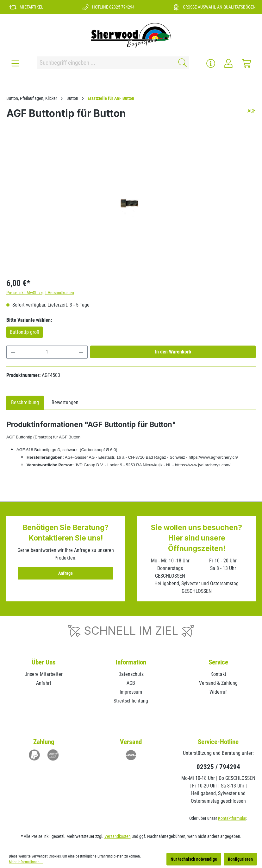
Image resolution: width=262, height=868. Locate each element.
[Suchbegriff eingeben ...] (105, 63)
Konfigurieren (240, 859)
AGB (131, 683)
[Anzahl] (47, 352)
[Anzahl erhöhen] (81, 352)
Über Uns (44, 662)
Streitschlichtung (131, 701)
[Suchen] (181, 63)
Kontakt (218, 674)
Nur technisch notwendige (194, 859)
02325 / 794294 (218, 767)
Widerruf (218, 692)
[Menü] (15, 63)
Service (218, 662)
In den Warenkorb (173, 352)
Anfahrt (44, 683)
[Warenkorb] (246, 63)
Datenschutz (131, 674)
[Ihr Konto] (228, 63)
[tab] (25, 403)
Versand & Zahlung (218, 683)
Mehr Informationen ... (26, 862)
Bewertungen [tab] (65, 402)
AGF (252, 111)
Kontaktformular (232, 818)
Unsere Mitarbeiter (44, 674)
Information (131, 662)
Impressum (131, 692)
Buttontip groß (25, 332)
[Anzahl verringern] (13, 352)
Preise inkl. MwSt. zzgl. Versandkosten (40, 293)
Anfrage (65, 573)
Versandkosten (118, 836)
